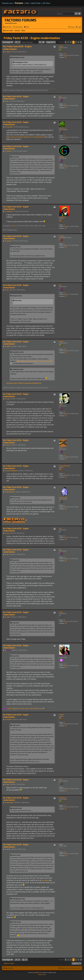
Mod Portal (36, 3)
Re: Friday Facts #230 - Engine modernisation (17, 48)
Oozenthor (62, 128)
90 (64, 244)
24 (64, 225)
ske (60, 96)
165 (64, 536)
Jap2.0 (61, 46)
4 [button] (76, 42)
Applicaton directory (18, 709)
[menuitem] (18, 27)
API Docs (46, 3)
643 (64, 164)
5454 (65, 664)
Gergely (62, 157)
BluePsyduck (63, 498)
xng (60, 528)
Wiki (27, 3)
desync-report (29, 709)
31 (64, 473)
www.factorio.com (11, 23)
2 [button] (71, 42)
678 (64, 412)
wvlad (61, 612)
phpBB (36, 973)
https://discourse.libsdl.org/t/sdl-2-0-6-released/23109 (26, 137)
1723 (65, 805)
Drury (61, 448)
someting (45, 880)
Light (61, 404)
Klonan (61, 656)
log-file (9, 709)
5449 (65, 852)
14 (64, 136)
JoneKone (62, 217)
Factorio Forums (21, 20)
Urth (61, 779)
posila (61, 844)
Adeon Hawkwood (65, 466)
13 (64, 505)
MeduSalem (63, 798)
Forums (19, 3)
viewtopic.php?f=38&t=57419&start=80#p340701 (24, 383)
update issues (38, 709)
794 (64, 455)
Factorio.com (7, 3)
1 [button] (68, 42)
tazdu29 (62, 715)
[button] (66, 42)
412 (64, 104)
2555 (65, 54)
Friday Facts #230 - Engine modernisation (32, 38)
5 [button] (79, 42)
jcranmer (62, 236)
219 (64, 620)
